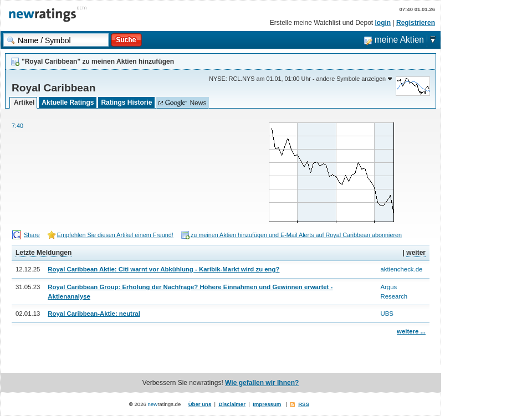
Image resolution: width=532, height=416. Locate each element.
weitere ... (411, 331)
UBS (387, 314)
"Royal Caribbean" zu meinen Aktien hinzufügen (98, 61)
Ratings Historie (126, 102)
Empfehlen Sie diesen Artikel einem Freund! (115, 235)
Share (32, 235)
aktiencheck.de (401, 269)
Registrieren (416, 23)
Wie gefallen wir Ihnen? (262, 383)
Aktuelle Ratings (68, 102)
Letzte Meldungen (44, 253)
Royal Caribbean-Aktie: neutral (94, 314)
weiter (416, 253)
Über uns (200, 404)
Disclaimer (232, 404)
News (185, 103)
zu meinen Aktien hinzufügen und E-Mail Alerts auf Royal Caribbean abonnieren (296, 235)
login (383, 23)
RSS (304, 404)
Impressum (267, 404)
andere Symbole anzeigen (351, 79)
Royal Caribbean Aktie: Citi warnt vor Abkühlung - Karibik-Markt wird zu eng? (163, 269)
